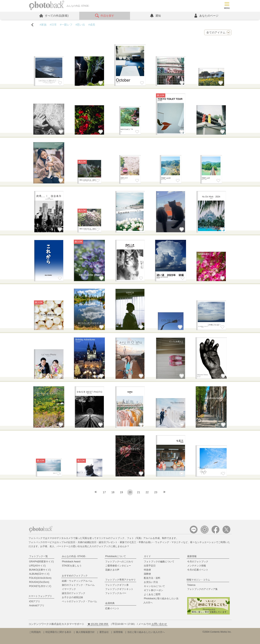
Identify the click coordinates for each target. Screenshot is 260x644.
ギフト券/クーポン (154, 590)
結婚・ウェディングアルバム (77, 581)
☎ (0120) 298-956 (98, 624)
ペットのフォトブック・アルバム (79, 601)
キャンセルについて (154, 586)
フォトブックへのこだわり (119, 562)
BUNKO (40, 570)
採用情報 (118, 632)
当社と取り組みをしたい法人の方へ (146, 632)
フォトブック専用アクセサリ (120, 580)
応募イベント (112, 608)
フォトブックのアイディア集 (202, 589)
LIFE (37, 566)
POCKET (40, 586)
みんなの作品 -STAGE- (74, 556)
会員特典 (110, 603)
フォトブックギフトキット (119, 589)
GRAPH (41, 562)
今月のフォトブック (198, 562)
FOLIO (40, 578)
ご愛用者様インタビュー (118, 566)
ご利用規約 (35, 632)
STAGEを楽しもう (72, 566)
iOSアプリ (35, 601)
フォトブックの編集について (159, 562)
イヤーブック (69, 589)
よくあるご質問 (152, 594)
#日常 (53, 25)
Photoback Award (71, 562)
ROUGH (39, 582)
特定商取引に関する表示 (58, 632)
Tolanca (191, 585)
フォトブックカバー (116, 593)
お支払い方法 (151, 582)
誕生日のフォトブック (74, 593)
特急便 (147, 570)
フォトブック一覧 (38, 556)
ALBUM (39, 574)
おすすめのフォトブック (75, 576)
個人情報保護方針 (85, 632)
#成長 (92, 25)
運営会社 (104, 632)
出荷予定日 (150, 566)
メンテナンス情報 (197, 566)
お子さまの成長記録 (72, 597)
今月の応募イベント (198, 570)
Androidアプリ (37, 606)
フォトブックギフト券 (117, 585)
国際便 (147, 574)
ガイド (147, 556)
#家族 (43, 25)
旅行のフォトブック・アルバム (78, 585)
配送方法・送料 (152, 578)
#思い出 (80, 25)
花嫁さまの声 (112, 570)
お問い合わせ (159, 624)
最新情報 (192, 556)
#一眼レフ (66, 25)
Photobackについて (116, 556)
